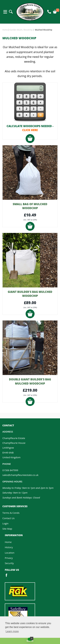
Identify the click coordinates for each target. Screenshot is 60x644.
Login (5, 523)
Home (5, 30)
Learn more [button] (12, 631)
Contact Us (8, 518)
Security (9, 563)
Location (10, 553)
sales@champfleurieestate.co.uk (20, 475)
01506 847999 (10, 470)
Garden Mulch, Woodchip (21, 30)
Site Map (7, 529)
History (9, 547)
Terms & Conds (11, 513)
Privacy (9, 558)
